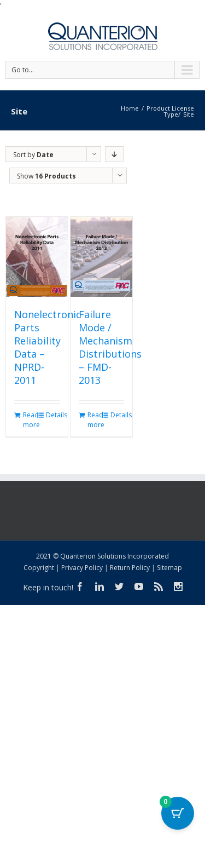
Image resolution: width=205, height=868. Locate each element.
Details (53, 415)
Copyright (39, 568)
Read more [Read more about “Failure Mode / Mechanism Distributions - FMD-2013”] (94, 420)
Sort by (33, 155)
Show (46, 176)
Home (130, 108)
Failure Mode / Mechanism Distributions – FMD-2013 (110, 347)
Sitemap (169, 568)
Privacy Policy (82, 568)
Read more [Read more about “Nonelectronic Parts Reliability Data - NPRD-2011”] (30, 420)
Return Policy (130, 568)
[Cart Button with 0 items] (178, 813)
